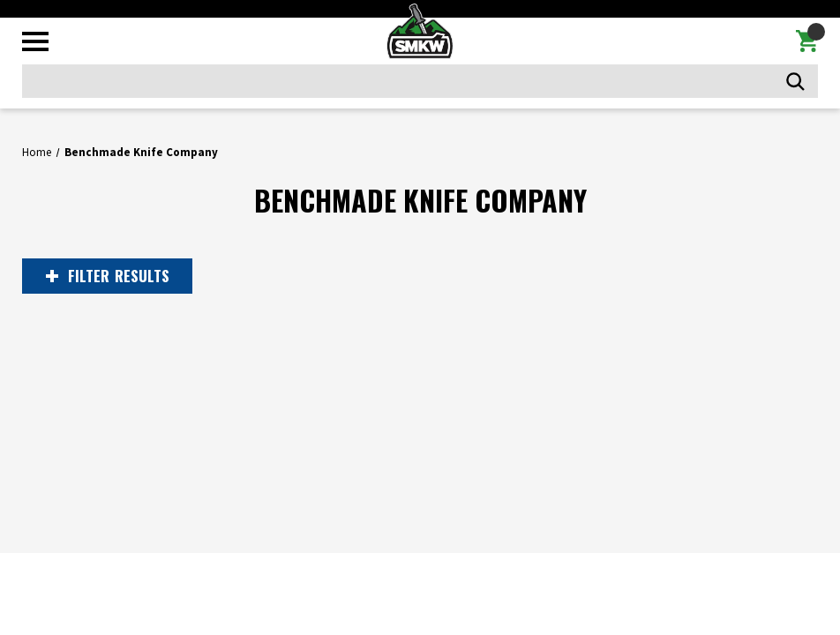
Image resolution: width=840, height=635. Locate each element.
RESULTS (108, 276)
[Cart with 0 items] (807, 41)
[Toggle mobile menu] (35, 41)
